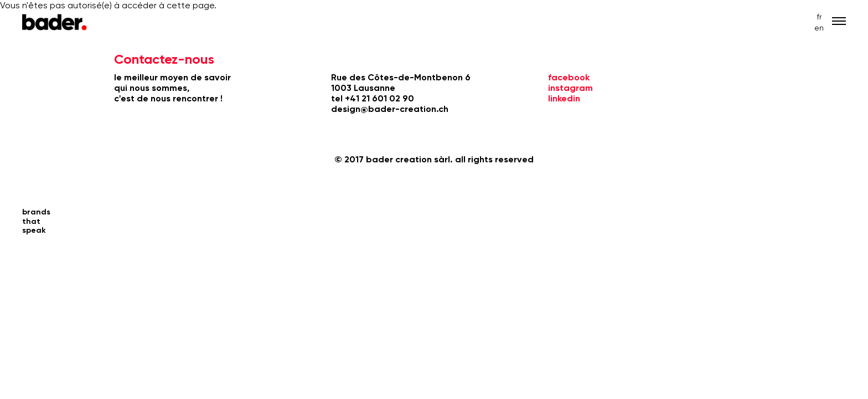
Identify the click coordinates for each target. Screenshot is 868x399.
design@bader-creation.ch (390, 109)
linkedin (564, 98)
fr (819, 17)
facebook (569, 77)
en (819, 28)
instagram (570, 88)
